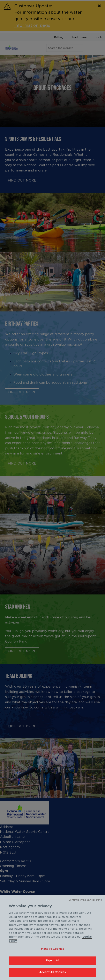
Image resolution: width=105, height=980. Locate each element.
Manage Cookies (52, 949)
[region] (52, 937)
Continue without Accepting (85, 900)
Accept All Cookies (52, 972)
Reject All (52, 961)
